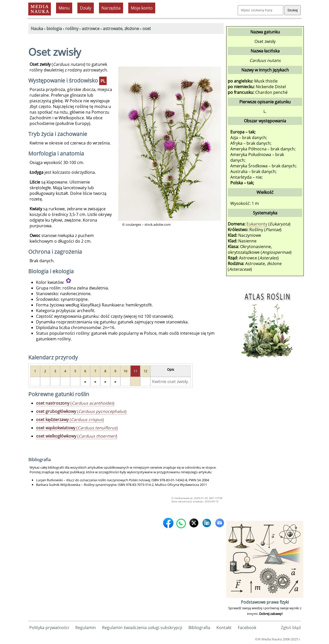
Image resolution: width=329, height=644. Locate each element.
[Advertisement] (265, 442)
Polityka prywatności (49, 628)
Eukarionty (257, 224)
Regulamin (86, 628)
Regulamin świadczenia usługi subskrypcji (142, 628)
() (75, 403)
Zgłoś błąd (291, 628)
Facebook (247, 628)
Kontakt (224, 628)
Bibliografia (199, 628)
